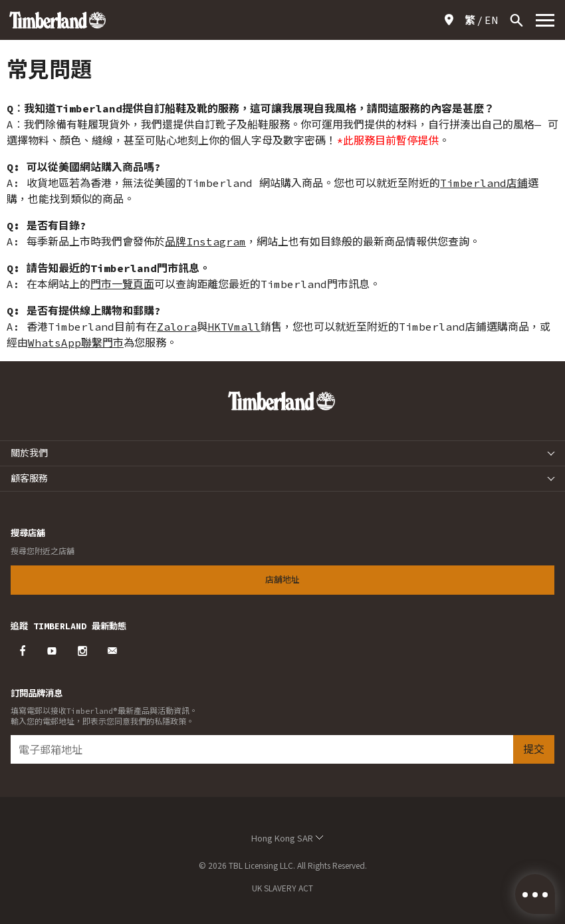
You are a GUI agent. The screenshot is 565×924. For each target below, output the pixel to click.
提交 (534, 749)
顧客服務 (29, 478)
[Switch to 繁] (470, 20)
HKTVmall (234, 327)
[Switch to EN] (491, 20)
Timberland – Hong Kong (57, 20)
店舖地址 (451, 20)
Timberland (473, 183)
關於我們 (29, 453)
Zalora (177, 327)
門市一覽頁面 (122, 284)
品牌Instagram (205, 241)
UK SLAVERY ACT (282, 888)
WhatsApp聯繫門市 (76, 343)
